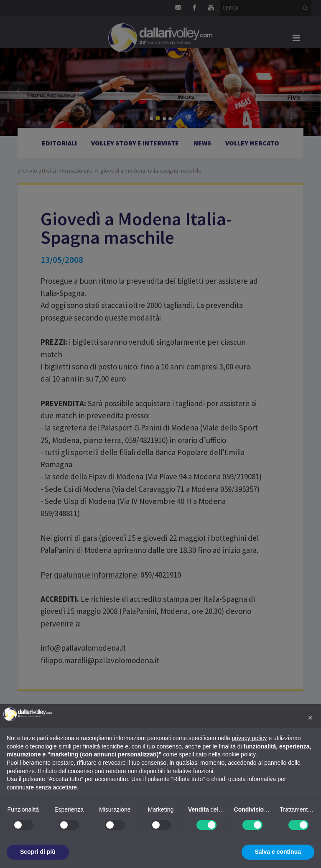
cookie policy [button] (239, 754)
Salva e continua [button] (278, 852)
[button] (310, 718)
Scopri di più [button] (38, 852)
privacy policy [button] (250, 738)
